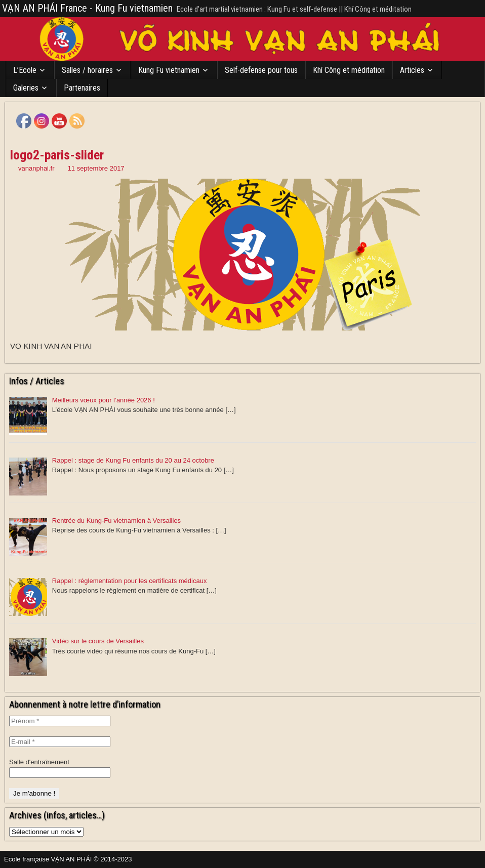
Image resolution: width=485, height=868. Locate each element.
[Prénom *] (60, 721)
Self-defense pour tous (261, 70)
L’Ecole (25, 70)
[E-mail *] (60, 742)
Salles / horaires (87, 70)
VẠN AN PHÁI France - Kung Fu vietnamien (87, 8)
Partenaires (82, 88)
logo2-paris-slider (57, 155)
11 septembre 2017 (96, 168)
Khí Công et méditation (349, 70)
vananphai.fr (36, 168)
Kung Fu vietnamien (169, 70)
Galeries (26, 88)
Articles (412, 70)
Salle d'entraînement (39, 762)
